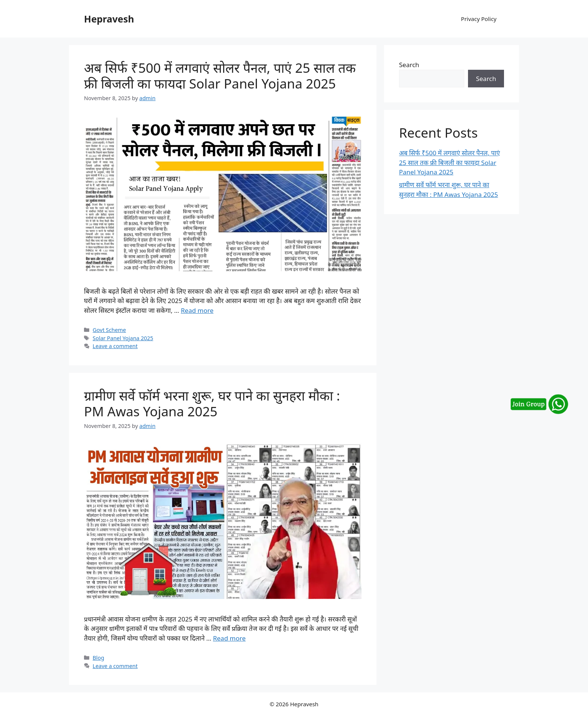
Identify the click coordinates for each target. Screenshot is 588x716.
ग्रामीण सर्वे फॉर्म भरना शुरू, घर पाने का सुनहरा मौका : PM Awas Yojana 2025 (212, 403)
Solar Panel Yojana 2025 (123, 338)
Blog (98, 658)
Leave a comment (115, 346)
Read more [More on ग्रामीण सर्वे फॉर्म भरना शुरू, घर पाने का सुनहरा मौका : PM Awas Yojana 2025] (229, 638)
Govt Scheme (109, 330)
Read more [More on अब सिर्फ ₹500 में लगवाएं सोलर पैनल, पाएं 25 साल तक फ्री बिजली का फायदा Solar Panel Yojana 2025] (197, 310)
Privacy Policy (479, 19)
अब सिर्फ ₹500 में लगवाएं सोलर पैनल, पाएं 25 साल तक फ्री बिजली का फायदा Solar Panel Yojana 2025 (220, 76)
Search (409, 65)
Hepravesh (109, 19)
